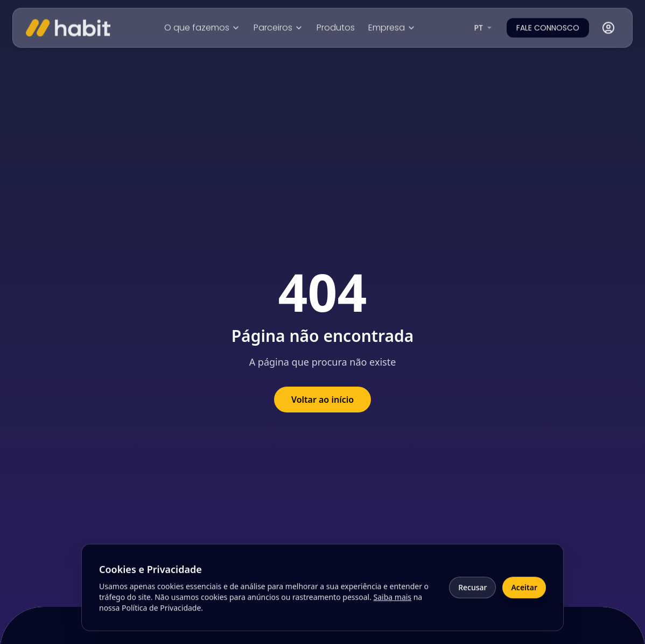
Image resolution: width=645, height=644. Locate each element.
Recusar (472, 593)
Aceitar (524, 593)
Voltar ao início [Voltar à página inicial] (322, 400)
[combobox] (484, 27)
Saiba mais (393, 602)
